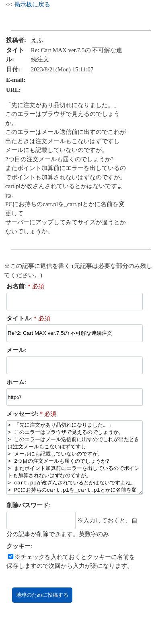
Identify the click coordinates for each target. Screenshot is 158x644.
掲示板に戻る (32, 4)
